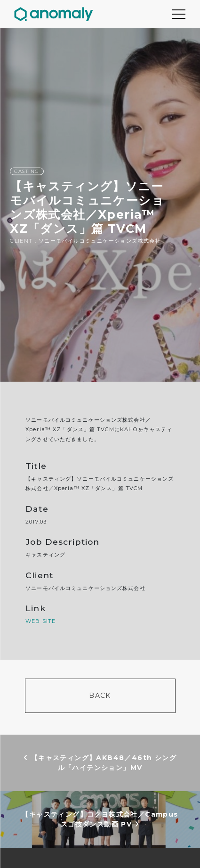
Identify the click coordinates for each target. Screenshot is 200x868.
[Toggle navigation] (179, 14)
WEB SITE (40, 621)
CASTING (27, 171)
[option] (100, 205)
